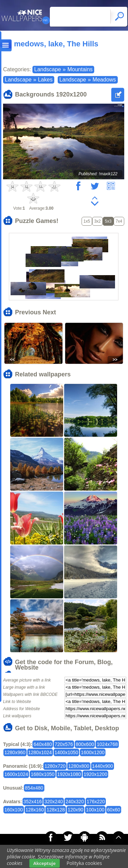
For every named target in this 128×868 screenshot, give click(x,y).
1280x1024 (40, 752)
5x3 (108, 221)
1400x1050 (66, 752)
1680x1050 (42, 774)
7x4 (119, 221)
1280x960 (15, 752)
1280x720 (55, 766)
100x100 (95, 810)
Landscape (47, 69)
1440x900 (103, 766)
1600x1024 (16, 774)
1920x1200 (95, 774)
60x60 (114, 810)
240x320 (75, 802)
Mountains (80, 69)
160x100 (14, 810)
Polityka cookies (84, 863)
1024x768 (107, 744)
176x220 (96, 802)
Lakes (45, 80)
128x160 (35, 810)
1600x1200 (93, 752)
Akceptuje (45, 863)
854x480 (34, 788)
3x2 (97, 221)
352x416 (33, 802)
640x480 (43, 744)
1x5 (87, 221)
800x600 (85, 744)
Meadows (104, 80)
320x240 (54, 802)
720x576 (64, 744)
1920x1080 (69, 774)
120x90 (75, 810)
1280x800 (79, 766)
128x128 (56, 810)
